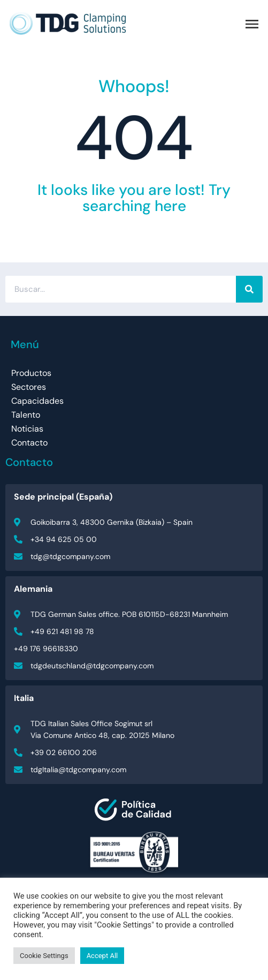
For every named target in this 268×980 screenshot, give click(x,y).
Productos (31, 373)
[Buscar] (249, 289)
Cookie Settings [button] (44, 956)
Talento (26, 415)
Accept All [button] (102, 956)
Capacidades (37, 401)
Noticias (27, 429)
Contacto (29, 443)
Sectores (29, 387)
